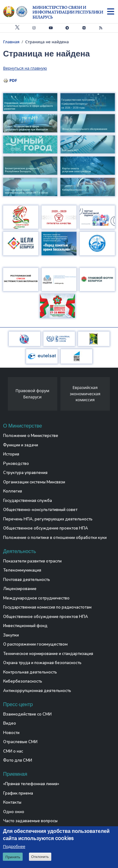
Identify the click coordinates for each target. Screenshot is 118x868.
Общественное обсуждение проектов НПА (46, 528)
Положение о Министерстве (31, 436)
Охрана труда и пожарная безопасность (42, 663)
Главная (11, 42)
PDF (13, 80)
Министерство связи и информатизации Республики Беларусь (68, 12)
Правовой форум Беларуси (32, 394)
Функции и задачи (21, 445)
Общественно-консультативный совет (40, 510)
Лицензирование (20, 589)
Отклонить (40, 857)
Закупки (11, 635)
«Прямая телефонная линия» (31, 784)
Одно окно (14, 812)
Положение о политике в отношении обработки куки (55, 538)
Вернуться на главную (25, 68)
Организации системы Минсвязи (34, 482)
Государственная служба (28, 501)
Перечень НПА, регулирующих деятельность (48, 519)
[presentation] (6, 396)
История (11, 454)
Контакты (12, 802)
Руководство (16, 464)
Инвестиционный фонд (25, 626)
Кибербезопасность (23, 681)
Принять (13, 857)
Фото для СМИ (18, 760)
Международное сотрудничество (36, 598)
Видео (10, 723)
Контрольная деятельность (30, 672)
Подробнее (14, 847)
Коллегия (13, 491)
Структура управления (25, 473)
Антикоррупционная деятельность (37, 691)
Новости (11, 733)
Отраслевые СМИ (20, 742)
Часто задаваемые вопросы (30, 821)
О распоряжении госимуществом (35, 644)
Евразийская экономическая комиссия (85, 394)
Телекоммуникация (22, 570)
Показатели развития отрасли (32, 561)
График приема (18, 793)
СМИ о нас (13, 751)
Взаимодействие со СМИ (27, 714)
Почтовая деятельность (27, 580)
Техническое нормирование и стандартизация (48, 654)
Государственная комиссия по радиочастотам (47, 607)
